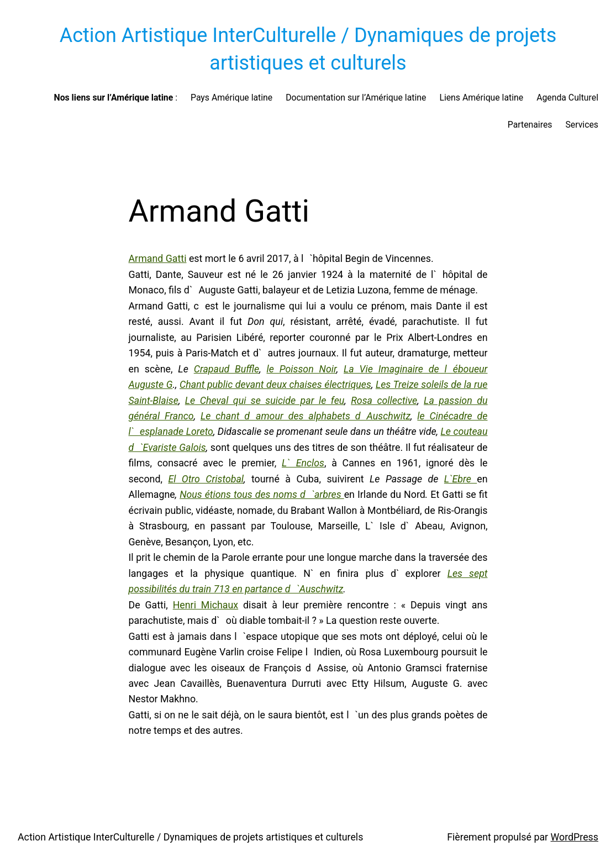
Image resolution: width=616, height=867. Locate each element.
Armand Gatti (158, 258)
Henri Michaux (206, 605)
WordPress (575, 837)
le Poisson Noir (301, 369)
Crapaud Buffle (227, 369)
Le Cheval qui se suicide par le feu (265, 400)
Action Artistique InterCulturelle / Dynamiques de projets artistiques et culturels (190, 837)
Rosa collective (384, 400)
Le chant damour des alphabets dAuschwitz (306, 416)
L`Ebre (460, 479)
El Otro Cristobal (206, 479)
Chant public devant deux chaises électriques (275, 384)
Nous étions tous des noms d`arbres (262, 494)
